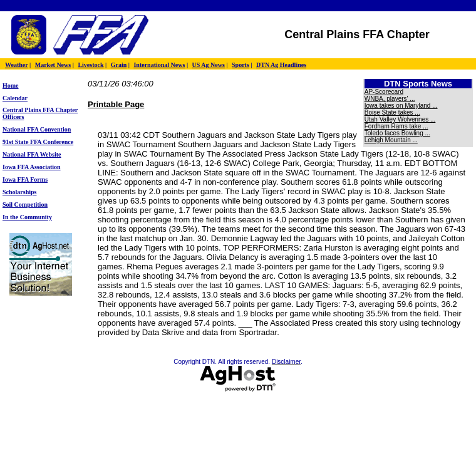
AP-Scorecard (384, 92)
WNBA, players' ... (390, 99)
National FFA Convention (37, 129)
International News (159, 65)
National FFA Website (32, 154)
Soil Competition (25, 205)
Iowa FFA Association (32, 167)
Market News (53, 65)
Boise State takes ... (392, 112)
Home (11, 86)
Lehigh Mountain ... (391, 140)
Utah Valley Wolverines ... (400, 119)
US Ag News (209, 65)
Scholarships (19, 192)
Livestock (91, 65)
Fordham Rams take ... (396, 126)
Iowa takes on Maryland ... (401, 106)
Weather (16, 65)
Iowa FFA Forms (25, 179)
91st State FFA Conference (38, 142)
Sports (241, 65)
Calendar (15, 98)
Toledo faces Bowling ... (397, 133)
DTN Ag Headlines (281, 65)
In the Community (27, 217)
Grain (119, 65)
